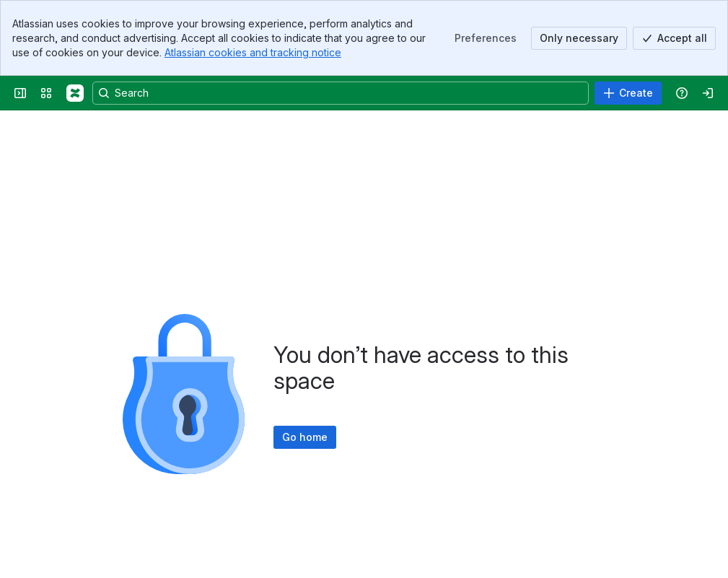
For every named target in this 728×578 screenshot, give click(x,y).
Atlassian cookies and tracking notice (253, 52)
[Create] (628, 93)
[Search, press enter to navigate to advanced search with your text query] (341, 93)
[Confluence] (75, 93)
